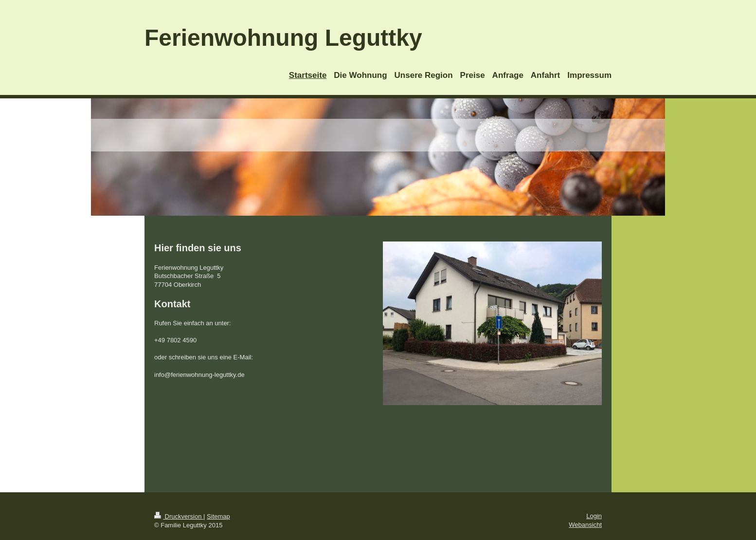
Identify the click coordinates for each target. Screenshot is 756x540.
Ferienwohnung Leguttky (283, 38)
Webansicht (585, 525)
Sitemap (218, 516)
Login (594, 516)
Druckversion (179, 516)
